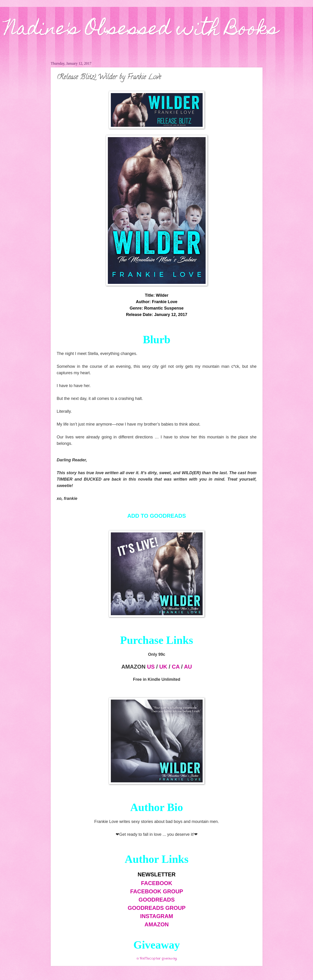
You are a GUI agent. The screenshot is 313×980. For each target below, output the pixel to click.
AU (188, 667)
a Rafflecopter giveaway (157, 959)
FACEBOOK (156, 883)
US (151, 667)
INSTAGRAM (157, 916)
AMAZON (157, 924)
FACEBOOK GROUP (157, 891)
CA (176, 667)
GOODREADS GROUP (156, 908)
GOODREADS (157, 900)
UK (163, 667)
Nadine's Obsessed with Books (141, 30)
